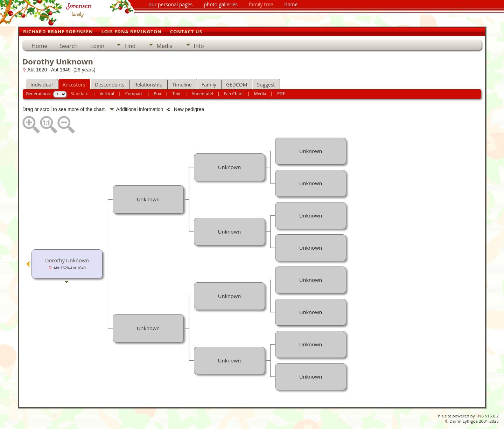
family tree (261, 4)
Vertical (107, 94)
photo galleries (221, 4)
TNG (480, 416)
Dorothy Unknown (67, 260)
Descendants (110, 85)
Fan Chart (233, 94)
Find (130, 46)
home (291, 4)
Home (39, 46)
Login (97, 46)
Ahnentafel (202, 94)
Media (164, 46)
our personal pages (171, 4)
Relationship (149, 85)
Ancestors (74, 85)
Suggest (266, 85)
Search (69, 46)
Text (176, 94)
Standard (80, 94)
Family (209, 85)
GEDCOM (237, 85)
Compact (134, 94)
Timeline (182, 85)
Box (157, 94)
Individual (42, 85)
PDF (281, 94)
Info (199, 46)
